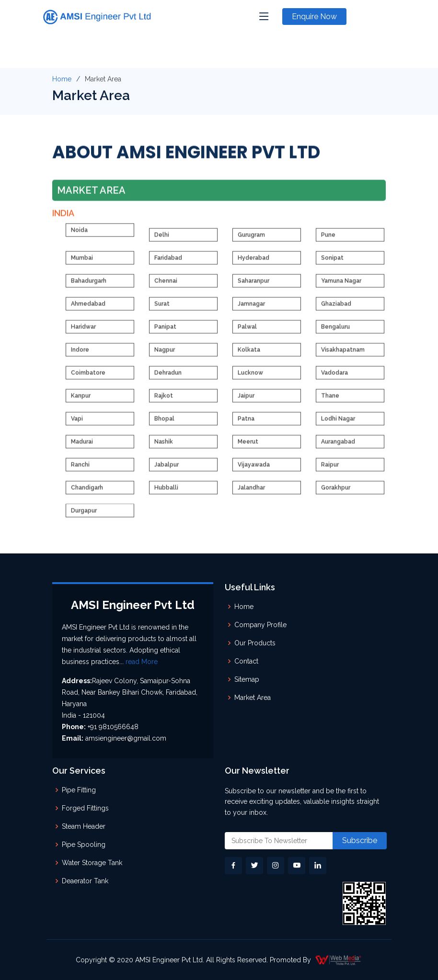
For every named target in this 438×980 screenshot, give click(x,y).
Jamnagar (251, 308)
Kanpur (81, 400)
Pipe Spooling (84, 845)
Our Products (255, 643)
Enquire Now (314, 17)
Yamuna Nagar (341, 285)
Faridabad (168, 262)
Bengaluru (335, 331)
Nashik (164, 446)
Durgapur (84, 515)
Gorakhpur (336, 492)
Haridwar (83, 331)
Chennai (166, 285)
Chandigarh (87, 492)
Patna (246, 423)
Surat (162, 308)
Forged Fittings (85, 808)
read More (142, 662)
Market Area (253, 698)
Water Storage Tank (92, 863)
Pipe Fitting (79, 790)
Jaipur (246, 400)
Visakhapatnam (343, 354)
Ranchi (80, 469)
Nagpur (165, 354)
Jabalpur (167, 469)
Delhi (162, 239)
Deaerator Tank (85, 881)
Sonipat (332, 262)
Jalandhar (251, 492)
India (63, 217)
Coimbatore (88, 377)
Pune (328, 239)
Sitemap (247, 679)
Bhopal (164, 423)
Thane (330, 400)
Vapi (77, 423)
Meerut (248, 446)
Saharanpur (254, 285)
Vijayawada (254, 469)
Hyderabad (254, 262)
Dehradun (168, 377)
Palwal (247, 331)
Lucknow (250, 377)
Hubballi (166, 492)
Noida (79, 234)
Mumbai (82, 262)
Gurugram (251, 239)
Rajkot (164, 400)
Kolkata (249, 354)
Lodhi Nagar (338, 423)
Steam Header (84, 826)
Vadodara (334, 377)
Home (62, 79)
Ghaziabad (336, 308)
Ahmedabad (88, 308)
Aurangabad (338, 446)
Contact (246, 661)
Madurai (82, 446)
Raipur (330, 469)
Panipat (165, 331)
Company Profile (260, 625)
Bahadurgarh (89, 285)
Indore (80, 354)
